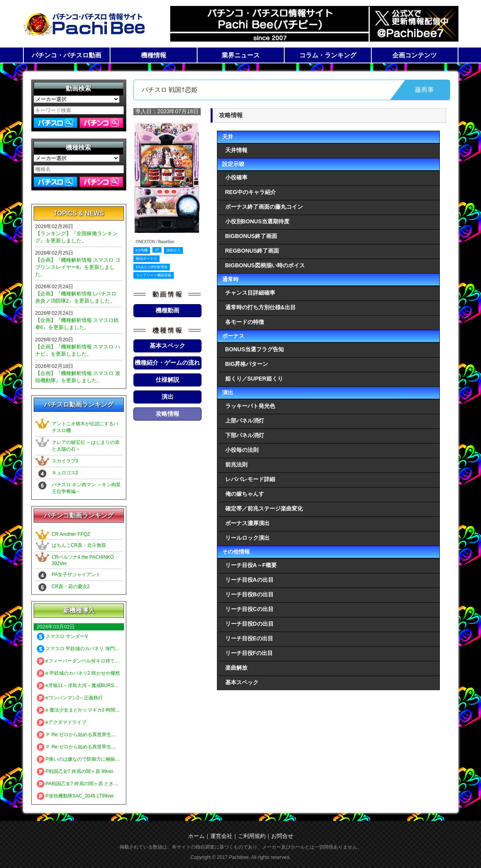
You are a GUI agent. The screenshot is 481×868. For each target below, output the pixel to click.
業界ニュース (241, 55)
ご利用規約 (252, 836)
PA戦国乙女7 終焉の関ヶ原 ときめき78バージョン (95, 784)
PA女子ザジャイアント (76, 575)
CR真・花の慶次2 (71, 586)
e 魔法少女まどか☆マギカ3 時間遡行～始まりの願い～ (100, 710)
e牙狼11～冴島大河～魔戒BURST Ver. (82, 685)
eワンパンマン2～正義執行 (70, 698)
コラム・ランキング (328, 55)
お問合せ (282, 836)
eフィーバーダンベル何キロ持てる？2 (82, 661)
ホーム (196, 836)
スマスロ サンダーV (63, 636)
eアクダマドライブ (62, 722)
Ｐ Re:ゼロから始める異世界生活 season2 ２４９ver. (98, 735)
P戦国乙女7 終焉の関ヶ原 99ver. (76, 771)
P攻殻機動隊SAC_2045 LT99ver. (76, 796)
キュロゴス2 (65, 473)
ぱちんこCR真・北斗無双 (79, 545)
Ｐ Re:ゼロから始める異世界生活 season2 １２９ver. (98, 747)
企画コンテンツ (414, 55)
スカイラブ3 (65, 461)
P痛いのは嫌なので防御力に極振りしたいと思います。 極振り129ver (115, 759)
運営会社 (221, 836)
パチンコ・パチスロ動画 (67, 55)
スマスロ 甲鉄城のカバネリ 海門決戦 (81, 649)
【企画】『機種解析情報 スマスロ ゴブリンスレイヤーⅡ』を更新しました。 (78, 267)
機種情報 (154, 55)
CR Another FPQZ (71, 534)
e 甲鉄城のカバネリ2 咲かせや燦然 (78, 673)
